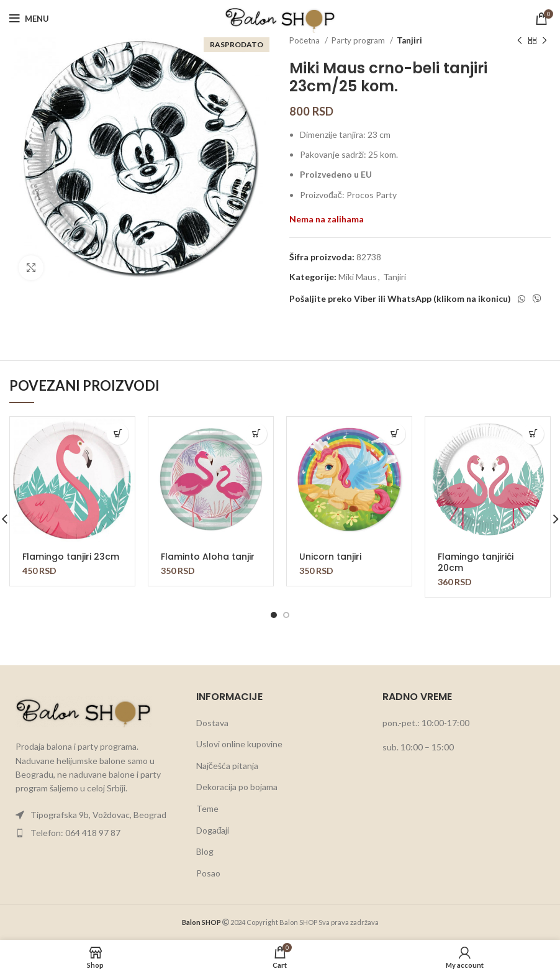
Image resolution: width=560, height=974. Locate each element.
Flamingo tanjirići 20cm (476, 562)
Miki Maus (358, 277)
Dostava (212, 723)
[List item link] (93, 815)
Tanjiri (409, 40)
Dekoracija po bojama (237, 787)
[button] (118, 434)
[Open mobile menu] (29, 19)
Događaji (213, 830)
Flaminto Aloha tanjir (208, 557)
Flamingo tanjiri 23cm (71, 557)
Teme (207, 808)
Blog (205, 851)
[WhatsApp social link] (522, 299)
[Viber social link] (537, 299)
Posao (208, 873)
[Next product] (544, 41)
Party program (359, 40)
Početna (305, 40)
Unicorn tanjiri (330, 557)
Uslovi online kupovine (239, 744)
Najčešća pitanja (227, 766)
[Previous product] (520, 41)
